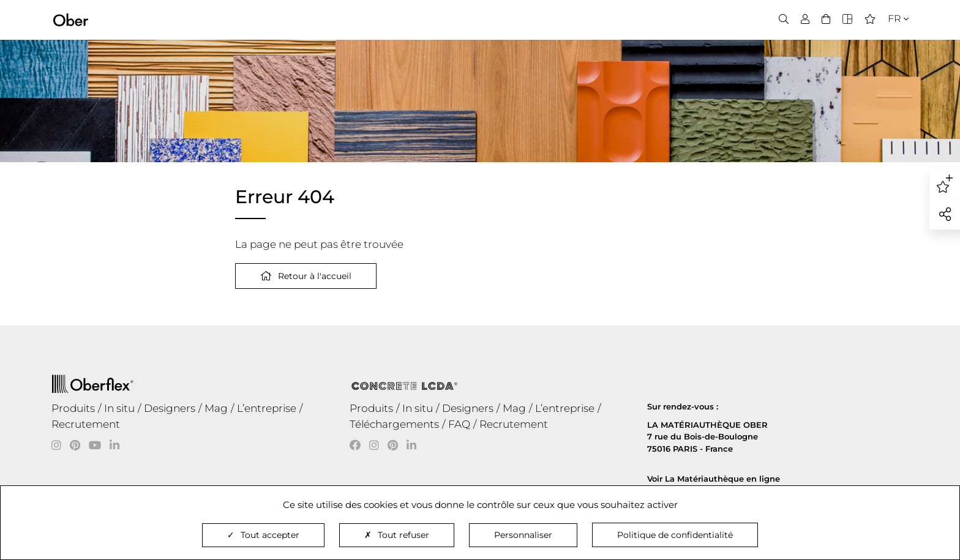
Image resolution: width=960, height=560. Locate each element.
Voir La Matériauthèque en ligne (714, 479)
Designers (170, 408)
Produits (73, 408)
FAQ (459, 424)
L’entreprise (267, 408)
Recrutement (86, 424)
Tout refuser (397, 535)
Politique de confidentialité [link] (675, 535)
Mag (216, 408)
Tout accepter (263, 535)
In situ (119, 408)
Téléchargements (394, 424)
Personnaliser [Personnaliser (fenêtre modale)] (523, 535)
